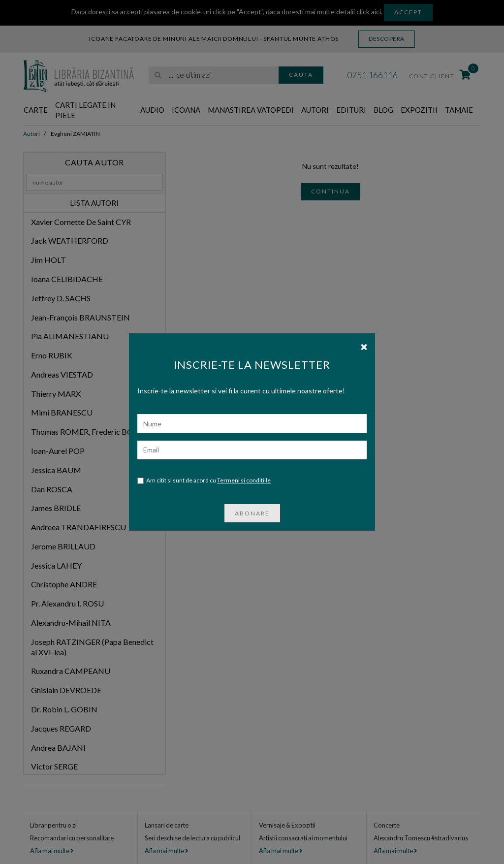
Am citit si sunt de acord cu (204, 461)
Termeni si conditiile (244, 460)
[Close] (364, 326)
